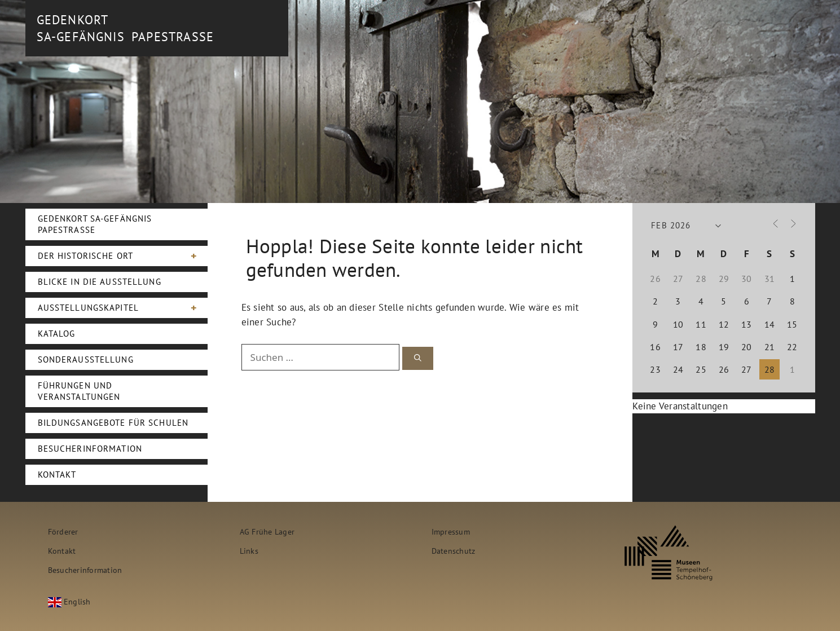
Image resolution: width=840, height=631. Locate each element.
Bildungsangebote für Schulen (113, 423)
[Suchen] (418, 358)
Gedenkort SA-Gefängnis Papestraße (95, 224)
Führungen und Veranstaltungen (79, 391)
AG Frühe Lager (267, 531)
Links (249, 551)
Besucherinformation (90, 449)
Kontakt (57, 475)
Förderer (63, 531)
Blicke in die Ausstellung (100, 282)
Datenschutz (454, 551)
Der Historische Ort (123, 256)
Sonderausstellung (86, 359)
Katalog (57, 334)
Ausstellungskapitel (123, 308)
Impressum (451, 531)
